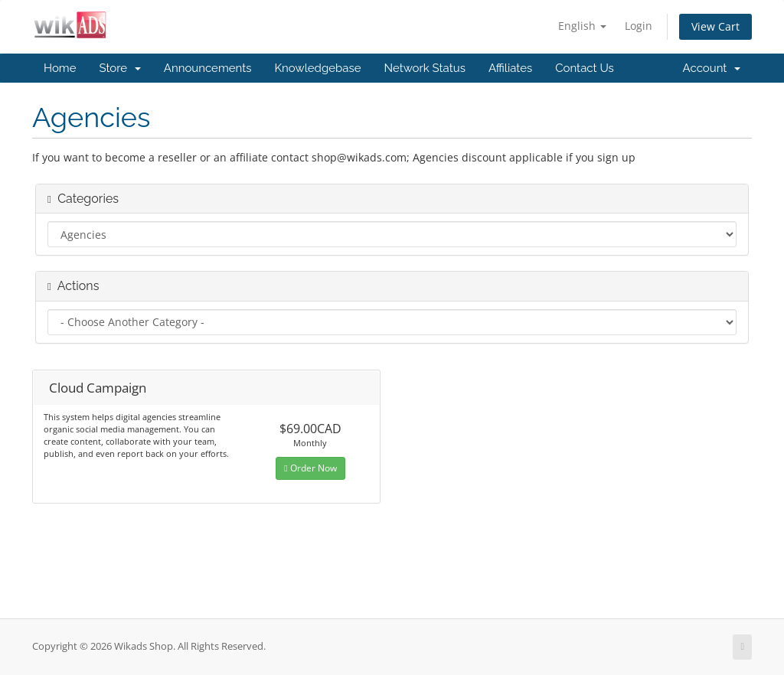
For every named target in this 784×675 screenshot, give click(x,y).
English (582, 26)
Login (639, 26)
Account (712, 68)
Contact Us (585, 68)
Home (60, 68)
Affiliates (510, 68)
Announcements (208, 68)
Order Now (310, 468)
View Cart (715, 26)
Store (119, 68)
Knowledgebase (317, 68)
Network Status (424, 68)
